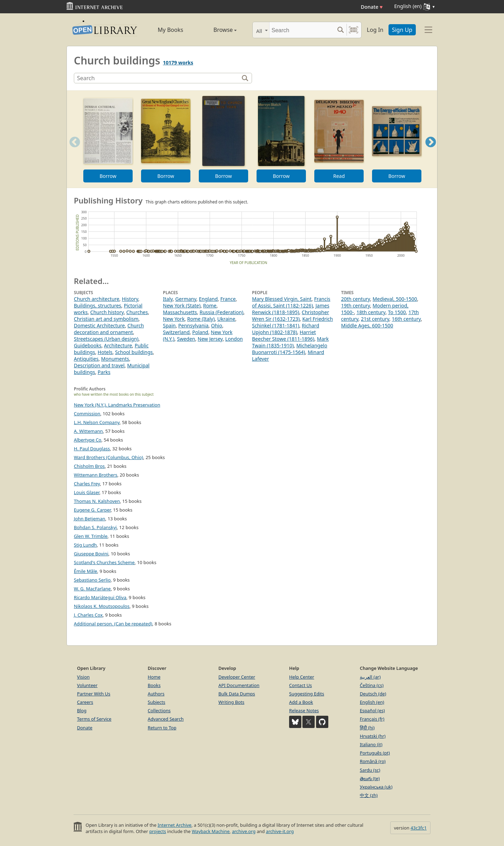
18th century (371, 312)
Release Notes (304, 710)
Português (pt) (375, 753)
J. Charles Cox (88, 615)
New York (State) (182, 306)
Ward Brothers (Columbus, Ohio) (108, 457)
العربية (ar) (370, 677)
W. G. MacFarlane (92, 589)
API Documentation (239, 685)
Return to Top (162, 728)
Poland (200, 332)
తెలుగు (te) (370, 778)
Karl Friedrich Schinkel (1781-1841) (292, 322)
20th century (356, 299)
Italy (168, 299)
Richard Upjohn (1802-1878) (286, 329)
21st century (375, 319)
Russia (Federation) (221, 312)
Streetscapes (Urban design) (106, 339)
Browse (217, 30)
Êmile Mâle (86, 571)
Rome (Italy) (201, 319)
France (228, 299)
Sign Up (402, 30)
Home (154, 677)
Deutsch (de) (373, 694)
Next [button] (431, 151)
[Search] (302, 30)
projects (157, 831)
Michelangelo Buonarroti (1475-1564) (290, 349)
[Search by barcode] (353, 30)
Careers (85, 702)
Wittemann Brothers (96, 475)
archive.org (244, 831)
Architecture (118, 345)
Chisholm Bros (89, 466)
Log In (375, 30)
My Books (171, 30)
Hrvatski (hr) (373, 736)
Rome (210, 306)
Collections (159, 710)
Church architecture (97, 299)
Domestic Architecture (99, 325)
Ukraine (226, 319)
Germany (186, 299)
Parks (104, 372)
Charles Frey (87, 484)
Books (154, 685)
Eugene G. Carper (92, 510)
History (130, 299)
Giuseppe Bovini (91, 554)
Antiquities (86, 359)
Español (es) (372, 710)
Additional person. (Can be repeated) (113, 624)
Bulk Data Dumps (237, 694)
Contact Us (300, 685)
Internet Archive (174, 825)
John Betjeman (90, 519)
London (234, 339)
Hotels (105, 352)
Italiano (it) (371, 744)
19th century (356, 306)
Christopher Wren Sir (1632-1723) (290, 315)
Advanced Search (166, 719)
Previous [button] (72, 151)
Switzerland (176, 332)
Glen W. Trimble (91, 536)
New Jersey (210, 339)
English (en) (372, 702)
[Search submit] (340, 30)
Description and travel (99, 365)
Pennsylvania (193, 325)
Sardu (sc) (370, 770)
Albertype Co (87, 440)
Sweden (186, 339)
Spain (169, 325)
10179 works (178, 63)
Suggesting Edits (307, 694)
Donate (372, 7)
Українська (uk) (376, 787)
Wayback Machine (211, 831)
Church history (107, 312)
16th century (406, 319)
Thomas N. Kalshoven (97, 501)
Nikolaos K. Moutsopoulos (102, 606)
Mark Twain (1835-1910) (290, 342)
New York (174, 319)
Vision (83, 677)
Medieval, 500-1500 (395, 299)
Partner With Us (94, 694)
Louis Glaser (87, 492)
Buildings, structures (97, 306)
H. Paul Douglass (92, 449)
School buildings (134, 352)
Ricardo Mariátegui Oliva (100, 597)
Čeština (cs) (372, 685)
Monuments (115, 359)
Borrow (108, 176)
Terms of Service (94, 719)
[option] (108, 139)
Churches (137, 312)
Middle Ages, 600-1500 (367, 325)
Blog (82, 710)
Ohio (217, 325)
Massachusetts (180, 312)
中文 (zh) (369, 795)
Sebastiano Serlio (92, 580)
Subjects (156, 702)
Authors (156, 694)
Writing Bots (231, 702)
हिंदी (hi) (367, 728)
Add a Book (301, 702)
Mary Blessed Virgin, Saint (282, 299)
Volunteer (87, 685)
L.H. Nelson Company (97, 422)
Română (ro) (373, 761)
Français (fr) (372, 719)
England (208, 299)
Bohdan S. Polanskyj (95, 527)
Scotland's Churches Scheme (104, 562)
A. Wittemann (88, 431)
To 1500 (397, 312)
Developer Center (237, 677)
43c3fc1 (419, 828)
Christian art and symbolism (106, 319)
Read (339, 176)
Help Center (302, 677)
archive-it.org (280, 831)
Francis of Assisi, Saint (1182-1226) (291, 302)
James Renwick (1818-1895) (291, 309)
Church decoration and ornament (109, 329)
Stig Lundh (85, 545)
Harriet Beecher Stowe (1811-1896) (284, 335)
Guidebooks (88, 345)
